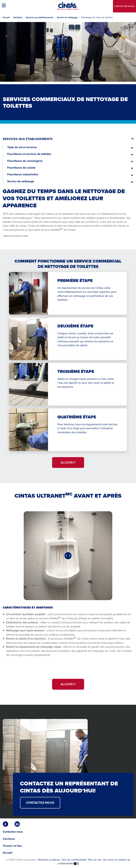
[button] (4, 5)
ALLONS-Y (68, 462)
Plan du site (95, 860)
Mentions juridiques (49, 860)
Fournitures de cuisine (21, 168)
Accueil (6, 17)
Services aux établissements (40, 17)
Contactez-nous (124, 6)
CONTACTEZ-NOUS (40, 803)
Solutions (18, 17)
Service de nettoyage (67, 17)
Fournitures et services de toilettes (29, 154)
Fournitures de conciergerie (25, 161)
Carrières (9, 839)
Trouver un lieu (12, 846)
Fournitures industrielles (23, 174)
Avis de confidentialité (74, 860)
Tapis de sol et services (22, 147)
